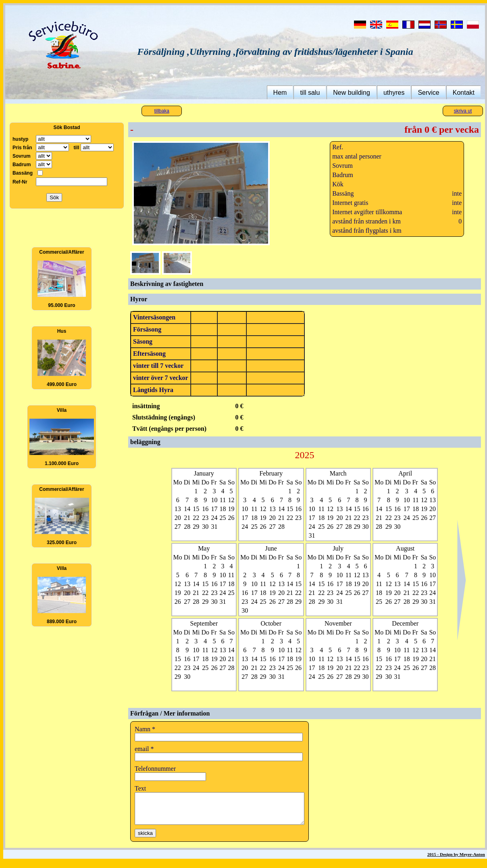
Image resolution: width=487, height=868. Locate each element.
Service (428, 93)
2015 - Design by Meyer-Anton (456, 860)
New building (352, 93)
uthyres (394, 93)
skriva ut (463, 111)
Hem (280, 93)
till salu (310, 93)
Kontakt (464, 93)
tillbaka (162, 111)
